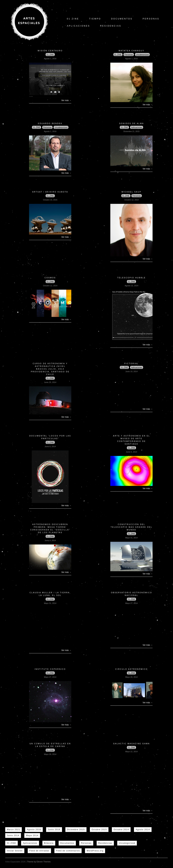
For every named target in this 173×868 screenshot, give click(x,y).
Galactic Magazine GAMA (132, 744)
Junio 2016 (54, 830)
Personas (151, 19)
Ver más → (66, 100)
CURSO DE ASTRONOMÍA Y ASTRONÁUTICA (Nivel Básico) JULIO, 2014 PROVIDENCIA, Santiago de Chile (50, 369)
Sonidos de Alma (131, 123)
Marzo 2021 (14, 830)
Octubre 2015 (99, 830)
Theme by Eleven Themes (39, 862)
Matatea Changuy (131, 51)
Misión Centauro (50, 51)
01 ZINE (73, 19)
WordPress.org (95, 851)
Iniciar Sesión (15, 851)
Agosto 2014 (143, 830)
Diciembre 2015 (76, 830)
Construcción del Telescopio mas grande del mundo (132, 527)
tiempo (95, 19)
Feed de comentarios (68, 851)
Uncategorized (142, 55)
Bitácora (49, 843)
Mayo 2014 (32, 835)
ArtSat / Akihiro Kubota (50, 192)
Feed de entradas (39, 851)
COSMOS (50, 278)
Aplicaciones (78, 26)
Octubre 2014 (121, 830)
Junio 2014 (13, 835)
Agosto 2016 (34, 830)
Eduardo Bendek (50, 123)
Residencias (111, 26)
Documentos (122, 19)
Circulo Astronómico (131, 669)
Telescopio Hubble (131, 278)
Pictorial (132, 363)
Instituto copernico (50, 669)
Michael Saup (131, 192)
